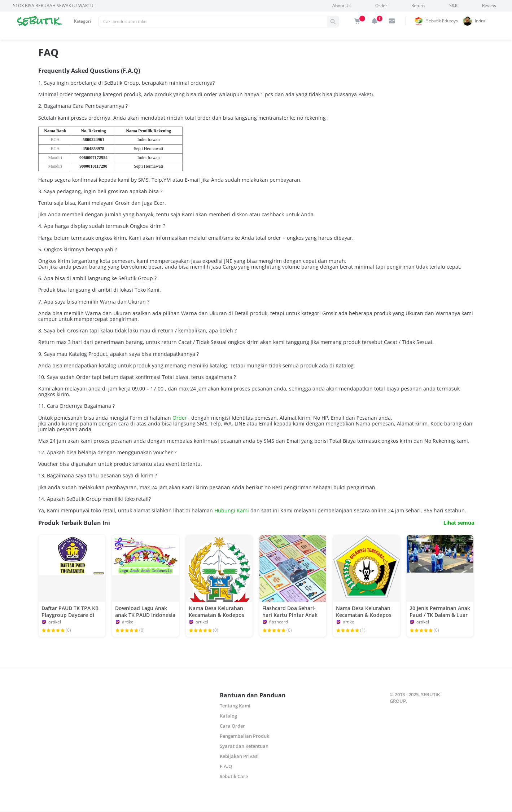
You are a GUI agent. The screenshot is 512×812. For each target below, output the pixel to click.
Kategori (82, 21)
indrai (481, 21)
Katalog (228, 716)
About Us (342, 6)
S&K (453, 6)
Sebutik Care (234, 776)
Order (381, 6)
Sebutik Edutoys (442, 21)
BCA (55, 140)
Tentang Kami (235, 706)
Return (418, 6)
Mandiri (55, 158)
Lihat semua (459, 523)
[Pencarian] (213, 22)
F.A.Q (226, 766)
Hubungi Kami (232, 510)
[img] (357, 21)
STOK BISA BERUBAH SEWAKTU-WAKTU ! (54, 6)
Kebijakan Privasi (239, 756)
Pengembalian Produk (244, 736)
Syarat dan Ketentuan (244, 746)
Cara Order (232, 726)
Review (489, 6)
